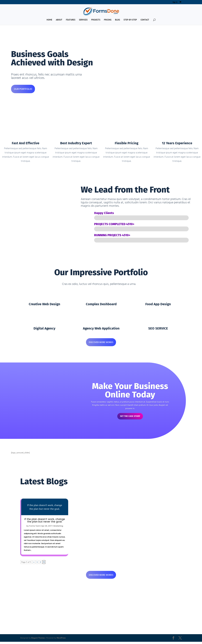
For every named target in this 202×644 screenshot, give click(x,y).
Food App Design (158, 304)
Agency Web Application (101, 328)
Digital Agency (44, 328)
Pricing (108, 20)
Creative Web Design (44, 304)
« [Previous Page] (34, 564)
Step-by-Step (130, 20)
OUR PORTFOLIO (23, 89)
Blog (117, 20)
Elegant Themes (38, 640)
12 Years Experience (177, 143)
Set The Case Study (130, 417)
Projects (96, 20)
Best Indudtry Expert (76, 143)
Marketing (58, 528)
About (59, 20)
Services (83, 20)
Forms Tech (35, 528)
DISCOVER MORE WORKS (101, 342)
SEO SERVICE (158, 328)
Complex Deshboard (101, 304)
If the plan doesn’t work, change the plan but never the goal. (45, 522)
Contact (145, 20)
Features (71, 20)
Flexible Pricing (127, 143)
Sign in (175, 2)
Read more (45, 509)
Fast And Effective (26, 143)
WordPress (61, 640)
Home (49, 20)
